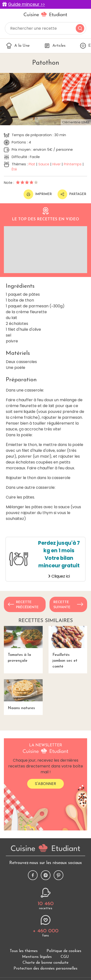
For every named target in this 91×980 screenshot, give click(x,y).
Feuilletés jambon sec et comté (68, 647)
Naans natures (23, 695)
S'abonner (45, 784)
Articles (55, 46)
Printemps (73, 164)
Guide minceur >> (26, 4)
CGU (65, 957)
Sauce (44, 164)
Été (14, 169)
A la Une (18, 46)
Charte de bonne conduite (45, 963)
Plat (32, 164)
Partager (72, 194)
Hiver (57, 164)
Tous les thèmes (24, 951)
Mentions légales (37, 957)
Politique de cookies (64, 951)
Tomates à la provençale (23, 644)
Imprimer (38, 194)
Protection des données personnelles (45, 969)
